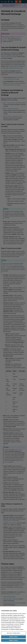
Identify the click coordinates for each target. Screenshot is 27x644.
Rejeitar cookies (14, 640)
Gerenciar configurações (14, 633)
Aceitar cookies (14, 637)
